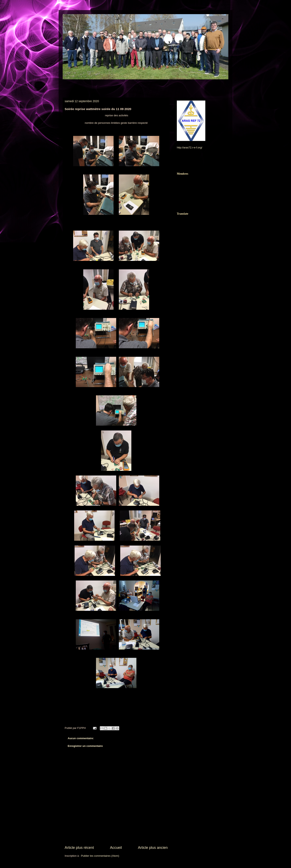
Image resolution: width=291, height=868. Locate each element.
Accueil (116, 848)
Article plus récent (79, 848)
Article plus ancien (153, 848)
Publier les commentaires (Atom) (100, 856)
